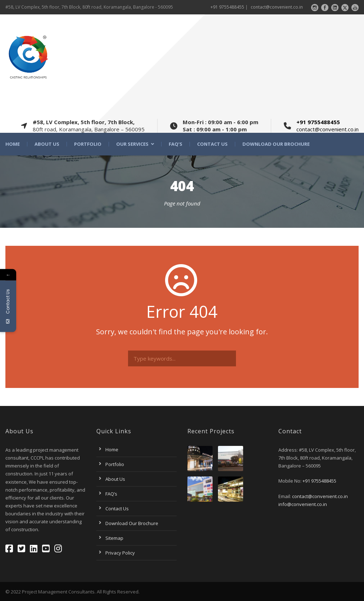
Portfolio (88, 144)
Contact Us (212, 144)
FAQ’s (176, 144)
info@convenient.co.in (303, 504)
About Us (47, 144)
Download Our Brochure (276, 144)
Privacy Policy (120, 553)
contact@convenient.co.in (277, 7)
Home (13, 144)
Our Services (132, 144)
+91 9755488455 (227, 7)
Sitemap (114, 538)
